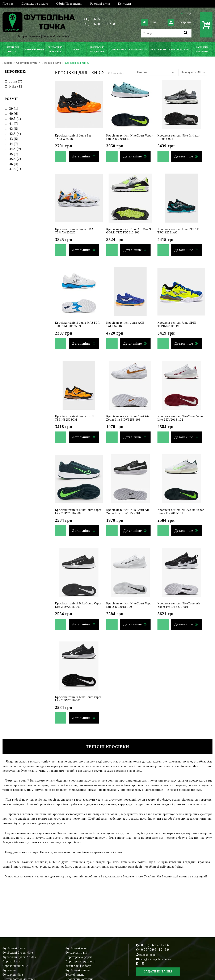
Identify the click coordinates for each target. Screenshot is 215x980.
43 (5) (14, 139)
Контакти (125, 4)
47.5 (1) (15, 169)
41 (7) (14, 124)
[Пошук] (166, 33)
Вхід (149, 22)
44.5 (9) (15, 149)
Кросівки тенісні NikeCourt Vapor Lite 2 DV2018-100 (129, 605)
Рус (189, 13)
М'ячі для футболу (78, 966)
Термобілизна (75, 975)
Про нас (8, 4)
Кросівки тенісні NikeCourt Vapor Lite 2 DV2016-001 (78, 699)
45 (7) (14, 154)
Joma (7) (16, 81)
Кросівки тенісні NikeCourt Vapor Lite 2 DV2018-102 (181, 418)
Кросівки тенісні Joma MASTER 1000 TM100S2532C (77, 324)
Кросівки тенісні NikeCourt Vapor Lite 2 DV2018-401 (129, 137)
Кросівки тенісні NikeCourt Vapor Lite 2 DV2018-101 (181, 512)
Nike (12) (16, 86)
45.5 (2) (15, 159)
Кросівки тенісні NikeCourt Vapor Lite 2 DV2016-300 (78, 512)
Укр (183, 13)
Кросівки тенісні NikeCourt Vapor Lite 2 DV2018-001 (78, 605)
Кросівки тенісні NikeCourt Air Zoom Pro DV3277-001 (179, 605)
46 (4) (14, 164)
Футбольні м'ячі (77, 948)
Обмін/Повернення (69, 4)
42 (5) (14, 129)
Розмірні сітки (100, 4)
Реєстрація (180, 22)
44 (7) (14, 144)
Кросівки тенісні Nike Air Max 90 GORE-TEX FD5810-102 (129, 231)
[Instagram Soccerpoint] (143, 964)
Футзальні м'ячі (76, 953)
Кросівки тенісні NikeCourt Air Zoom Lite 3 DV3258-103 (128, 418)
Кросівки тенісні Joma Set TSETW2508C (73, 137)
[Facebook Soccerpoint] (137, 964)
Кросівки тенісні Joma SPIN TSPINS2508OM (74, 418)
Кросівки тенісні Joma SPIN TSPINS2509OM (177, 324)
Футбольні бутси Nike (18, 953)
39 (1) (14, 109)
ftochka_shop (147, 955)
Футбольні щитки (78, 970)
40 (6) (14, 114)
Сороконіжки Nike (15, 966)
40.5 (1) (15, 119)
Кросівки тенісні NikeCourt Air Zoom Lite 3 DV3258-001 (128, 512)
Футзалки (9, 970)
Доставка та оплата (35, 4)
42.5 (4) (15, 134)
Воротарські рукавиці (81, 961)
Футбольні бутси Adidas (19, 957)
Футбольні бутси (14, 948)
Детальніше (81, 156)
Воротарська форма (79, 957)
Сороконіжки (12, 961)
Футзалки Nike (13, 975)
